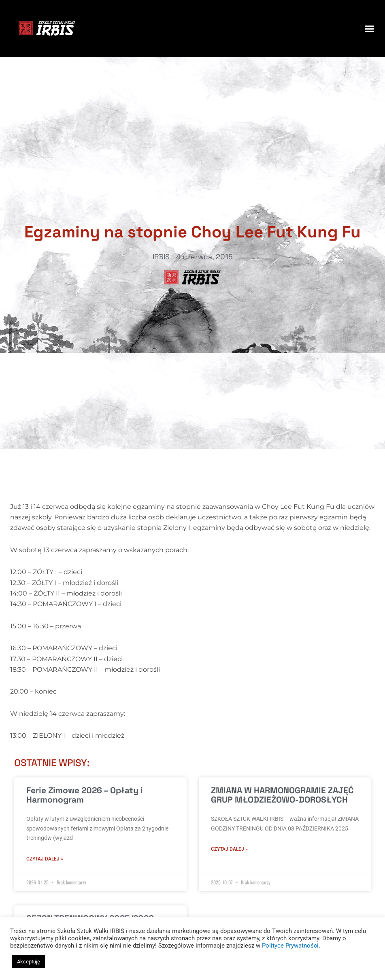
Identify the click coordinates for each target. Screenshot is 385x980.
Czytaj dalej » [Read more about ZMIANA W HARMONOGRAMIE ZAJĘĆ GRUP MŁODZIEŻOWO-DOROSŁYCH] (229, 849)
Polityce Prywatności (290, 946)
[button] (369, 28)
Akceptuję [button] (29, 962)
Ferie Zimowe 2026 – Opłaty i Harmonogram (85, 795)
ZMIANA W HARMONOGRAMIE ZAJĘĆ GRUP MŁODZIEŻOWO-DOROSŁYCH (282, 795)
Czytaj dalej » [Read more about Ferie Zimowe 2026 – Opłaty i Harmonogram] (45, 859)
